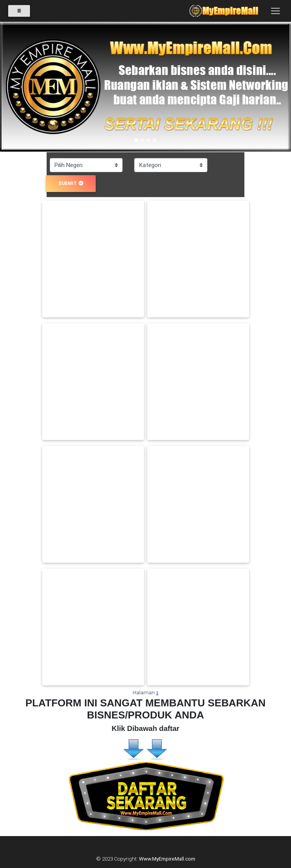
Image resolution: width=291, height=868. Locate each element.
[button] (22, 87)
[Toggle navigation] (275, 13)
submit (71, 183)
